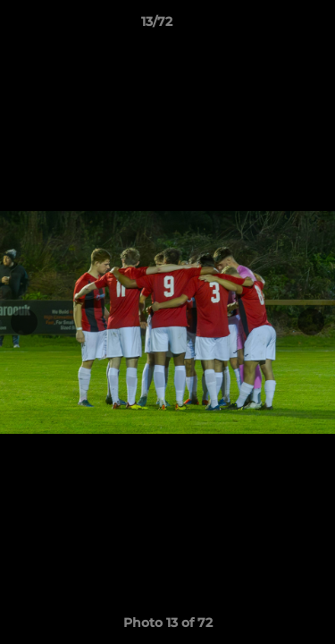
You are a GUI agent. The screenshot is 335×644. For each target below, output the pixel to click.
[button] (271, 26)
